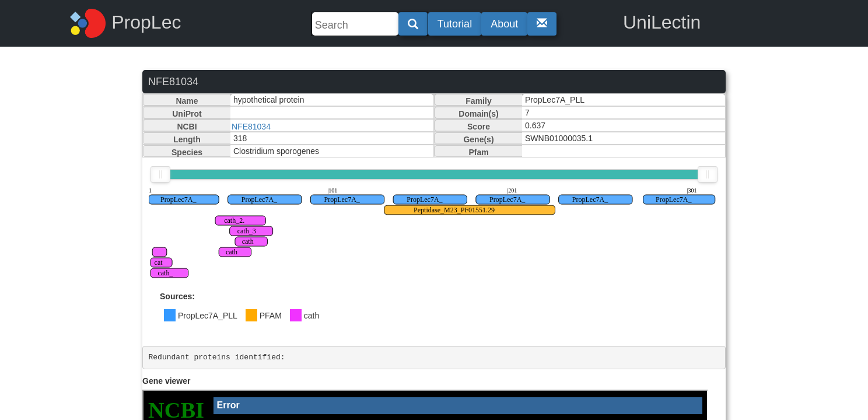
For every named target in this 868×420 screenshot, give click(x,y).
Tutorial (455, 24)
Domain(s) (478, 114)
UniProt (187, 114)
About (504, 24)
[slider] (160, 174)
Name (187, 101)
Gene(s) (478, 139)
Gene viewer (167, 381)
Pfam (478, 152)
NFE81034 (251, 127)
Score (479, 127)
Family (478, 101)
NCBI (187, 127)
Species (187, 152)
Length (187, 139)
